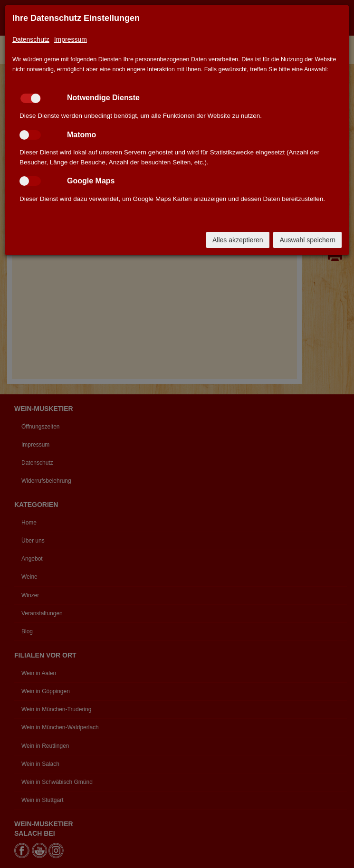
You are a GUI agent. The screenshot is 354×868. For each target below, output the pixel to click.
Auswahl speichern (307, 240)
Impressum (71, 39)
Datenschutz (31, 39)
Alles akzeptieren (238, 240)
